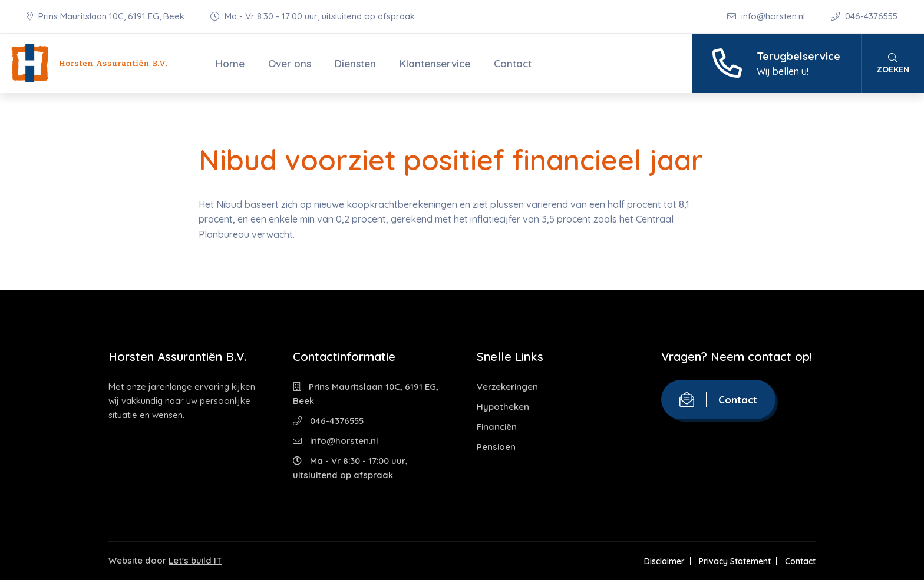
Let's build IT (195, 560)
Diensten (355, 63)
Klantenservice (435, 63)
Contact (513, 63)
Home (230, 63)
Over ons (290, 63)
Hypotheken (503, 407)
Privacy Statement (735, 561)
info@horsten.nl (767, 16)
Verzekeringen (507, 387)
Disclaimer (664, 561)
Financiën (497, 427)
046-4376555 (864, 16)
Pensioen (496, 447)
